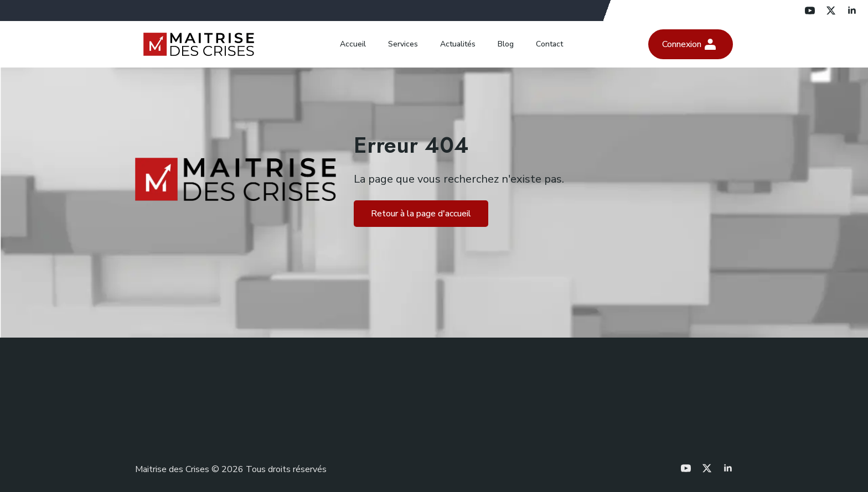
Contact (549, 44)
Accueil (353, 44)
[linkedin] (852, 11)
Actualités (458, 44)
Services (403, 44)
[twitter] (831, 11)
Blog (506, 44)
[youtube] (810, 11)
